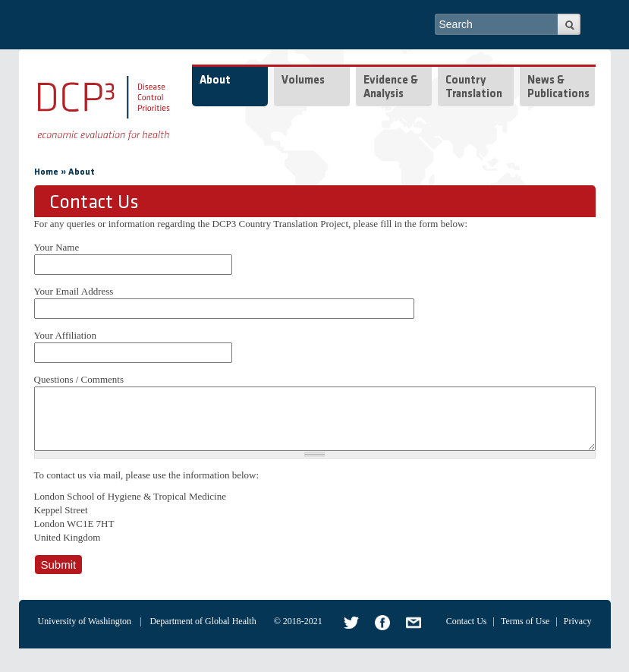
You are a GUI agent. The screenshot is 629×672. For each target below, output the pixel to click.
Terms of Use (525, 633)
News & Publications (558, 88)
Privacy (578, 633)
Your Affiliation (66, 335)
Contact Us (467, 633)
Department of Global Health (203, 633)
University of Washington (85, 633)
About (215, 81)
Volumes (303, 81)
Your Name (57, 247)
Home (46, 172)
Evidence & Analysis (391, 88)
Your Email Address (74, 291)
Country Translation (474, 88)
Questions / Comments (79, 379)
